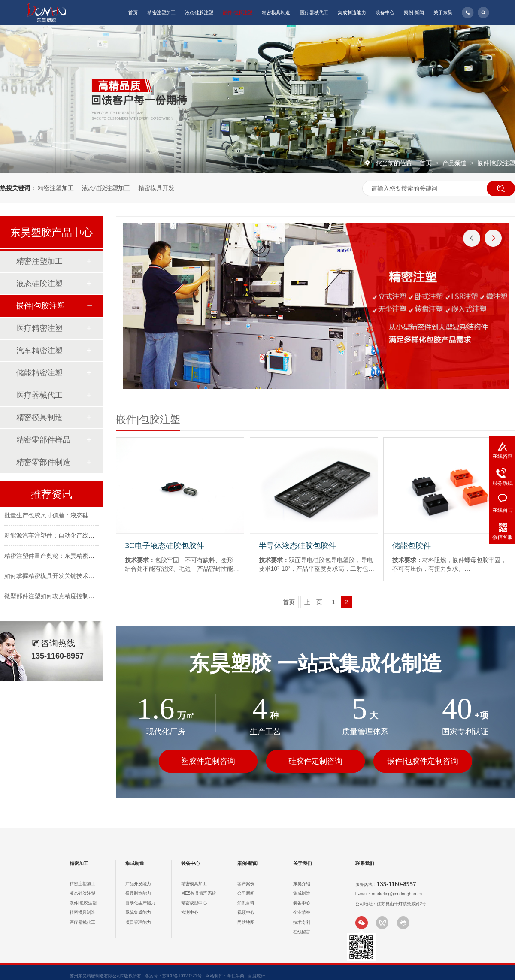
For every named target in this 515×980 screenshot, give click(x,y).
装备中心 (385, 12)
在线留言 (302, 932)
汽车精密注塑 (39, 351)
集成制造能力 (352, 12)
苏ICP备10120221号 (182, 976)
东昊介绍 (302, 884)
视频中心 (246, 912)
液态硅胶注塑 (199, 12)
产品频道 (455, 163)
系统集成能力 (138, 912)
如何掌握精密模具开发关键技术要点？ (55, 577)
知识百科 (246, 903)
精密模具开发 (156, 188)
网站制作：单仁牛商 (225, 976)
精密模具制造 (276, 12)
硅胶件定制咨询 (315, 761)
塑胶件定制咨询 (208, 761)
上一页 (313, 602)
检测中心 (190, 912)
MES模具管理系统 (199, 893)
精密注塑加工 (161, 12)
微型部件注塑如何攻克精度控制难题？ (55, 597)
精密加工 (79, 863)
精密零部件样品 (43, 440)
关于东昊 (443, 12)
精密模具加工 (194, 884)
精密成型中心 (194, 903)
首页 (133, 12)
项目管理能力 (138, 922)
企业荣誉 (302, 912)
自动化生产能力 (140, 903)
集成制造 (135, 863)
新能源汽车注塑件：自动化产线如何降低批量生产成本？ (79, 536)
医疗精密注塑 (39, 328)
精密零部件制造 (43, 462)
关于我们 (303, 863)
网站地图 (246, 922)
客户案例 (246, 884)
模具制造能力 (138, 893)
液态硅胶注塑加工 (106, 188)
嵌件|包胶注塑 (238, 12)
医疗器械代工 (314, 12)
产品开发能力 (138, 884)
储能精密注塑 (39, 373)
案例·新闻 (414, 12)
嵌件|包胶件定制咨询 (423, 761)
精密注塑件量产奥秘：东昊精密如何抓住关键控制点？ (76, 557)
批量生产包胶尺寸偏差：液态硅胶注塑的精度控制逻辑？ (79, 516)
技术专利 (302, 922)
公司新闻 (246, 893)
